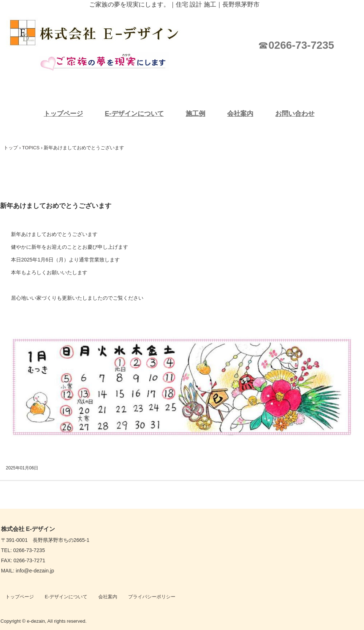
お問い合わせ (295, 114)
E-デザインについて (134, 114)
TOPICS (31, 148)
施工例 (195, 114)
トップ (11, 148)
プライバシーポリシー (152, 597)
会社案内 (240, 114)
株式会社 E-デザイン (102, 33)
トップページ (63, 114)
